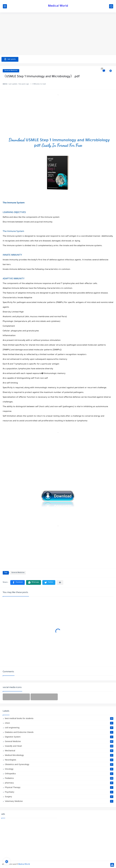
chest (59, 723)
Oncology (59, 769)
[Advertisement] (58, 34)
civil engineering (59, 728)
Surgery (59, 797)
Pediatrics (59, 778)
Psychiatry (59, 792)
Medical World (58, 6)
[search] (111, 6)
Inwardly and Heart (59, 746)
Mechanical (59, 751)
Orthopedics (59, 774)
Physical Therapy (59, 787)
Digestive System (59, 737)
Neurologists (59, 760)
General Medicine (11, 71)
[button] (18, 582)
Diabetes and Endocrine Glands (59, 732)
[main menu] (5, 6)
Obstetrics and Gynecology (59, 764)
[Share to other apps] (60, 582)
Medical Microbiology (59, 755)
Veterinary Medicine (59, 801)
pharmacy (59, 783)
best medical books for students (59, 718)
